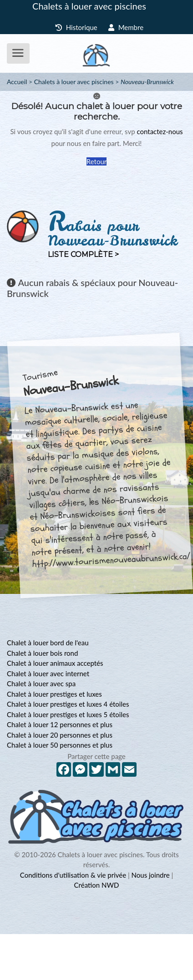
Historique (76, 27)
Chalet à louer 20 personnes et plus (60, 735)
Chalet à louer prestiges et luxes (54, 694)
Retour (96, 161)
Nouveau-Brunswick (147, 82)
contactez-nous (160, 131)
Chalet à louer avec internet (48, 673)
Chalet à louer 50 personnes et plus (60, 745)
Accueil (17, 82)
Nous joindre (151, 875)
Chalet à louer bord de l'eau (48, 643)
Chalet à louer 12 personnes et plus (60, 724)
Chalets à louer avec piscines (89, 6)
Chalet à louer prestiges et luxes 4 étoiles (68, 704)
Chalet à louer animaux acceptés (55, 663)
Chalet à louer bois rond (42, 653)
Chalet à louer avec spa (41, 683)
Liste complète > (83, 254)
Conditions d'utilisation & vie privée (73, 875)
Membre (126, 27)
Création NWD (97, 885)
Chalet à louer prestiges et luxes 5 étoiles (68, 714)
